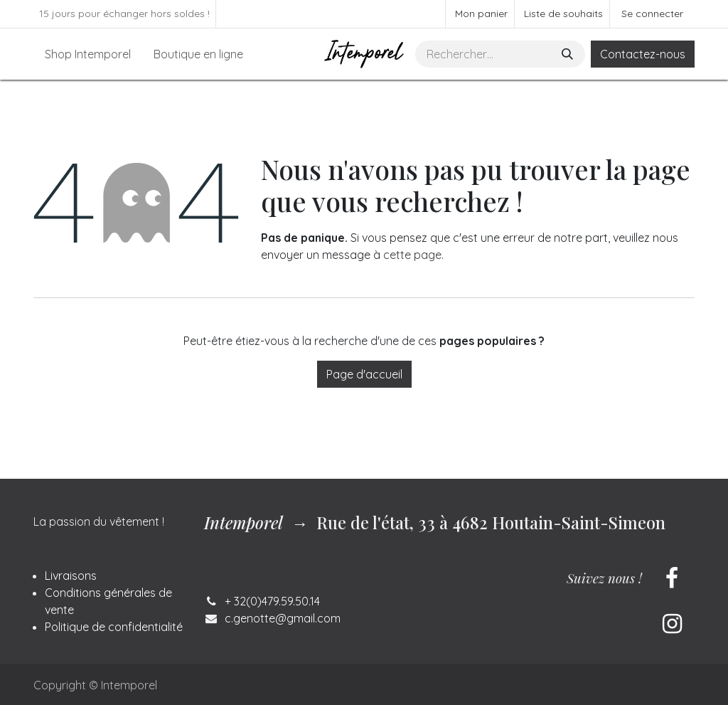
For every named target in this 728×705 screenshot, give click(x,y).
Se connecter (652, 14)
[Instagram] (672, 624)
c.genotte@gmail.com (283, 618)
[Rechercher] (569, 54)
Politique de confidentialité (114, 627)
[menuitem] (88, 54)
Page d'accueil (364, 374)
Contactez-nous (643, 54)
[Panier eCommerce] (480, 14)
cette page (412, 255)
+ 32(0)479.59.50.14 (272, 601)
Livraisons (71, 576)
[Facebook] (672, 578)
